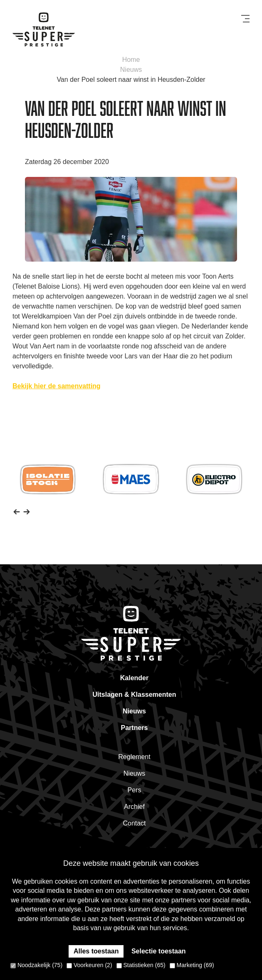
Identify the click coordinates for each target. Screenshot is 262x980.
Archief (134, 807)
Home (131, 60)
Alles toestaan (96, 951)
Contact (134, 823)
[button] (17, 511)
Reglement (134, 757)
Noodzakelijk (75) (36, 965)
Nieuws (131, 70)
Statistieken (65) (141, 965)
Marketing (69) (192, 965)
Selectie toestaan (159, 951)
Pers (135, 790)
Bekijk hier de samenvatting (57, 386)
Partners (135, 728)
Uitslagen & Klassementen (135, 695)
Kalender (134, 678)
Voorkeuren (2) (89, 965)
